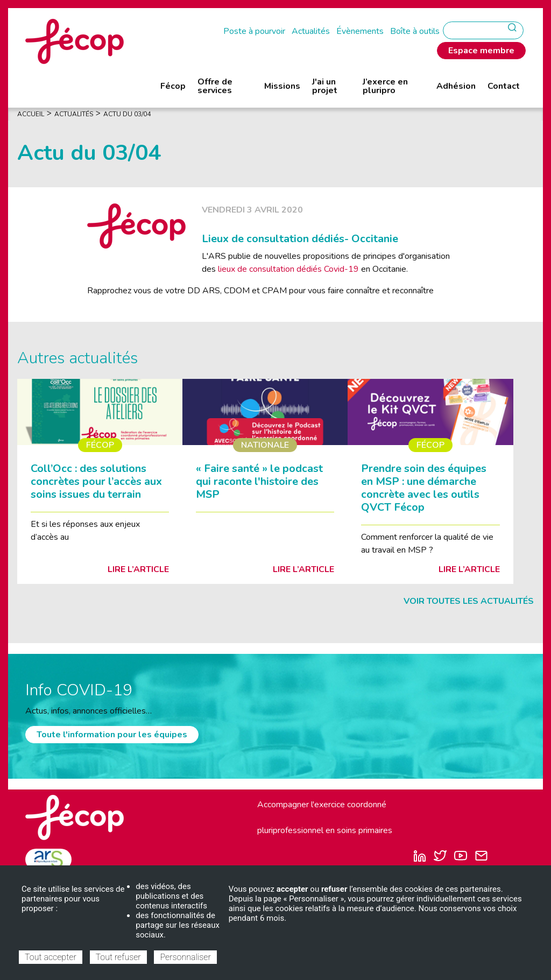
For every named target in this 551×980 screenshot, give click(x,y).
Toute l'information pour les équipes (112, 735)
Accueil (31, 114)
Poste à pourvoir (254, 31)
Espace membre (481, 51)
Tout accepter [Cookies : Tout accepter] (51, 957)
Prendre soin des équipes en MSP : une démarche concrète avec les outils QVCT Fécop (424, 488)
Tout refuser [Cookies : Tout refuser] (118, 957)
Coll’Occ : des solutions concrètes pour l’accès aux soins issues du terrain (96, 481)
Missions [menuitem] (282, 86)
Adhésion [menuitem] (456, 86)
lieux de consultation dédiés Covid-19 (289, 269)
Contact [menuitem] (504, 86)
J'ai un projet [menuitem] (325, 86)
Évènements (360, 31)
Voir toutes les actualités (469, 601)
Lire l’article (138, 569)
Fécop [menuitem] (173, 86)
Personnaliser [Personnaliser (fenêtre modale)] (185, 957)
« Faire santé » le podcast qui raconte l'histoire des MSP (259, 481)
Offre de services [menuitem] (215, 86)
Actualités (311, 31)
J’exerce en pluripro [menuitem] (385, 86)
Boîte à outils (415, 31)
